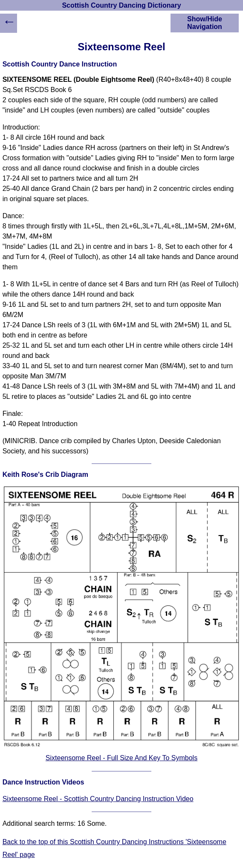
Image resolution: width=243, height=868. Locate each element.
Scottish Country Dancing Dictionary (121, 5)
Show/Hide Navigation (205, 23)
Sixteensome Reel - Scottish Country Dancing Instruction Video (98, 799)
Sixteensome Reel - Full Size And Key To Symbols (121, 758)
